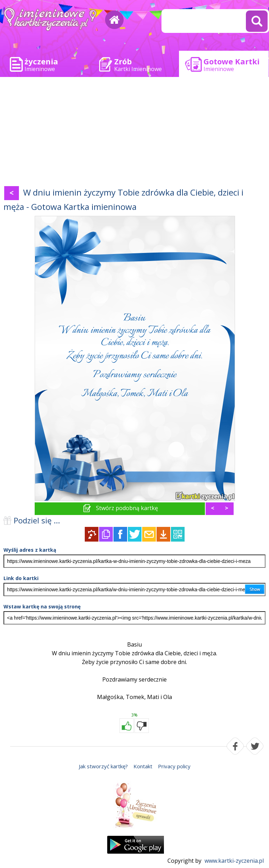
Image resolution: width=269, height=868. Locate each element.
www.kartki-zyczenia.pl (234, 861)
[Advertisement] (134, 133)
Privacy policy (174, 766)
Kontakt (143, 766)
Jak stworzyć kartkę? (103, 766)
